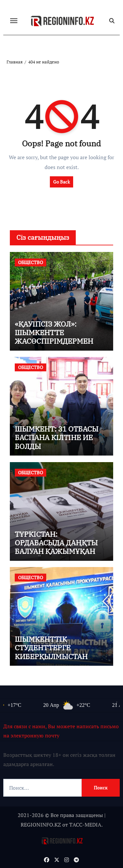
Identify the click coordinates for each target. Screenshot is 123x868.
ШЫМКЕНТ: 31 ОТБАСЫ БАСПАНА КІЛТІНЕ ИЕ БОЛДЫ (57, 437)
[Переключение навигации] (14, 21)
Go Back (61, 182)
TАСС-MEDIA (85, 825)
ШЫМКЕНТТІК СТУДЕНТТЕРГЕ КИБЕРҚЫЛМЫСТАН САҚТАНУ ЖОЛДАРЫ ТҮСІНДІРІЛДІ (51, 656)
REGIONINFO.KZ (41, 825)
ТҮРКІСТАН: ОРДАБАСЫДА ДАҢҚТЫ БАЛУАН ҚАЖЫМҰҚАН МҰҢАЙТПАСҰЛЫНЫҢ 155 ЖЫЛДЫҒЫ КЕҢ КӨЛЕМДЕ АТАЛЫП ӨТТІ (58, 556)
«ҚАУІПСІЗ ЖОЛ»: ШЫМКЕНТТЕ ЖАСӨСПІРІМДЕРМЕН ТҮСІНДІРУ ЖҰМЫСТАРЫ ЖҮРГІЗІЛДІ (60, 341)
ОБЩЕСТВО (31, 262)
